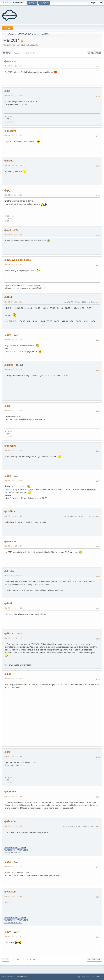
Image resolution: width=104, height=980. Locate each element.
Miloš (10, 365)
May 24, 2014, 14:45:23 (13, 265)
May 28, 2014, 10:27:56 (13, 826)
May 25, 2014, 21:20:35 (13, 480)
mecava (12, 61)
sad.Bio (8, 492)
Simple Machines (22, 977)
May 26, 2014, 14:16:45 (13, 608)
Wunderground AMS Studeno (16, 850)
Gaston (11, 821)
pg (9, 91)
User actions (94, 53)
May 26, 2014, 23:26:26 (13, 679)
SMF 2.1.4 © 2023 (8, 977)
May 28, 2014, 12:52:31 (13, 936)
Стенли (12, 792)
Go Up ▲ (99, 977)
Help (79, 977)
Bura (10, 633)
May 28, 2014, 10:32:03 (13, 867)
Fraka (10, 571)
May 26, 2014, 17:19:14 (13, 638)
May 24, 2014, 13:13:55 (13, 136)
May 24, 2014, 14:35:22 (13, 235)
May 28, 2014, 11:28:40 (13, 896)
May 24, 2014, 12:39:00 (13, 96)
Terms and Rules (88, 977)
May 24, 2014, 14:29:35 (13, 165)
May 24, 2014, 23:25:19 (13, 370)
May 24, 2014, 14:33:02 (13, 195)
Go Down (7, 53)
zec (9, 674)
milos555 (12, 230)
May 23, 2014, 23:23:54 (13, 66)
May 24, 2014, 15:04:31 (13, 302)
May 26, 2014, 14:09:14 (13, 576)
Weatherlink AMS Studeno (15, 847)
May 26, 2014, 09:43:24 (13, 546)
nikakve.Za (92, 489)
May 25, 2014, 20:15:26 (13, 450)
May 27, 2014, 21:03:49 (13, 756)
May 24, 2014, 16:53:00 (13, 339)
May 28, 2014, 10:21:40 (13, 796)
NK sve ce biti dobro (19, 260)
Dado (10, 161)
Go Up (5, 960)
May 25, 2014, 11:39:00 (13, 410)
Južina (11, 511)
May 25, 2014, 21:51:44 (13, 516)
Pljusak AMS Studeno (13, 853)
